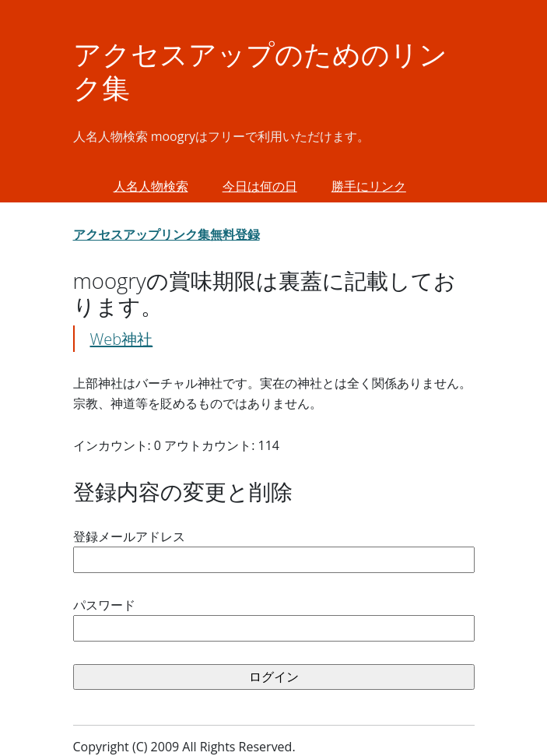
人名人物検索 (151, 186)
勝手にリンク (369, 186)
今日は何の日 (260, 186)
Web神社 (122, 339)
